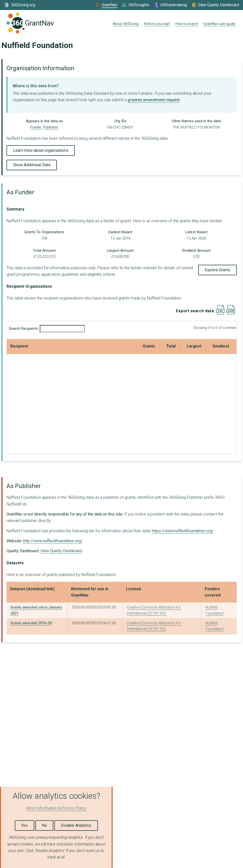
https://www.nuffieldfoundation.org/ (183, 531)
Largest (137, 346)
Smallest (191, 346)
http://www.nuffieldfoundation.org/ (53, 541)
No (44, 825)
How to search (187, 24)
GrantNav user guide (219, 24)
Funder (36, 127)
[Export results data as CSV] (221, 313)
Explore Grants (217, 270)
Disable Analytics (76, 825)
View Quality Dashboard (61, 551)
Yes (25, 825)
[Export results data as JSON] (231, 313)
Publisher (51, 127)
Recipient (19, 346)
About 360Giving (126, 24)
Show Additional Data (32, 165)
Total (92, 346)
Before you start (157, 24)
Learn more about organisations (41, 150)
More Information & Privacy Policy (56, 808)
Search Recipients (47, 329)
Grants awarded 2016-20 (31, 623)
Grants (45, 346)
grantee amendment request (154, 100)
